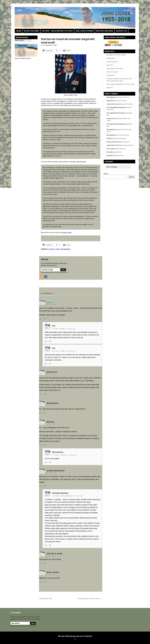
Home (19, 31)
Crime (58, 249)
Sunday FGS (111, 75)
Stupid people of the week (115, 69)
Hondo (63, 329)
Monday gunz (111, 58)
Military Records (105, 31)
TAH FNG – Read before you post (57, 31)
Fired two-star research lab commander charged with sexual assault (68, 41)
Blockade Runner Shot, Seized (116, 55)
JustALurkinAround (66, 496)
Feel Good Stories (85, 31)
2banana (63, 455)
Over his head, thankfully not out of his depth (120, 84)
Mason (43, 45)
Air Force (52, 249)
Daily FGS (110, 65)
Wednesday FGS (46, 599)
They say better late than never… (89, 599)
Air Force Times (66, 232)
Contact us (121, 31)
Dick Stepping (66, 249)
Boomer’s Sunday (112, 72)
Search (106, 174)
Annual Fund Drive (112, 62)
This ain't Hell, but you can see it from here (75, 636)
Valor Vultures (31, 31)
